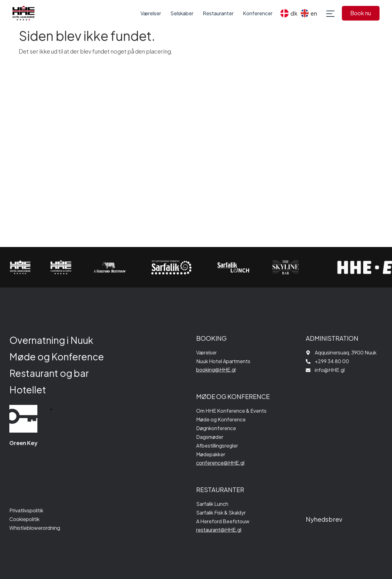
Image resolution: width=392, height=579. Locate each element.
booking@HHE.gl (216, 370)
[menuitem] (289, 13)
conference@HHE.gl (220, 463)
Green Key (23, 443)
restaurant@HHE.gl (219, 530)
